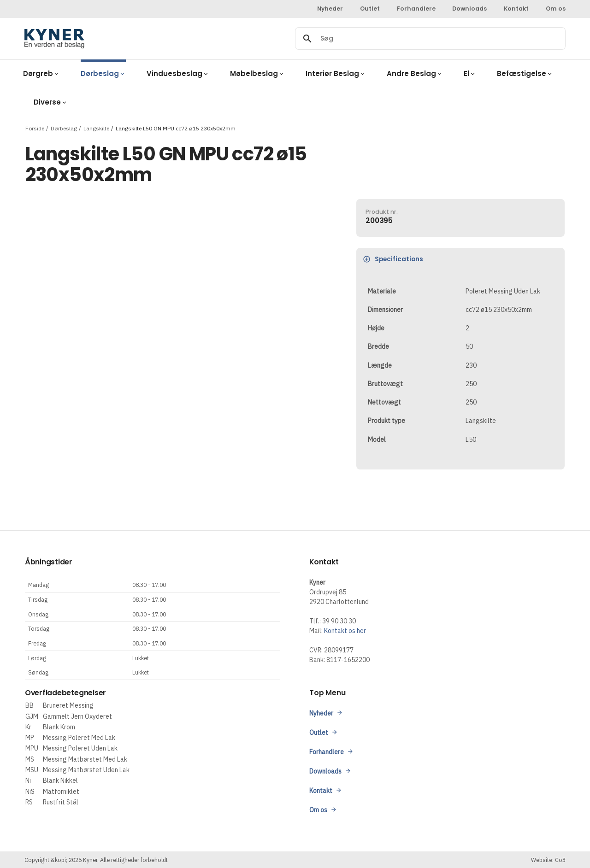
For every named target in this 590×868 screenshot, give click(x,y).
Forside (35, 128)
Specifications (393, 259)
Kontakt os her (345, 631)
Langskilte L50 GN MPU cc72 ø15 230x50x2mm (176, 128)
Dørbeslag (64, 128)
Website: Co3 (548, 860)
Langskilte (96, 128)
